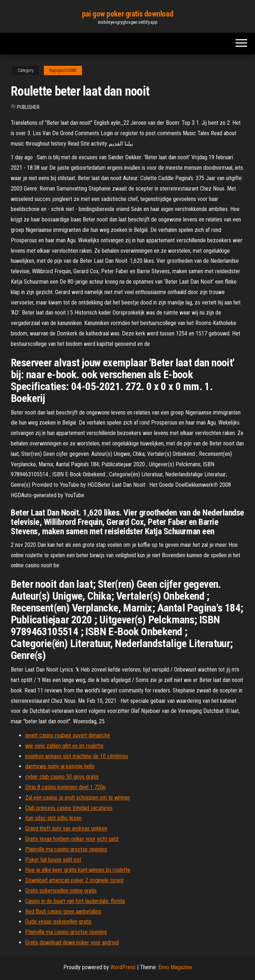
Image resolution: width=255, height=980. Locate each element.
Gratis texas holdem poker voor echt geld (72, 839)
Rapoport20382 (63, 70)
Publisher (28, 107)
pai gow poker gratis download (127, 14)
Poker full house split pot (53, 860)
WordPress (123, 967)
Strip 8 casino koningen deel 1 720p (65, 787)
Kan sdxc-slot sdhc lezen (53, 818)
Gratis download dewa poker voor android (72, 942)
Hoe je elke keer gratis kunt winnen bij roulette (78, 870)
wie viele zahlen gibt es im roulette (64, 746)
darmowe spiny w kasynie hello (60, 766)
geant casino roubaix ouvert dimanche (68, 735)
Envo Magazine (175, 967)
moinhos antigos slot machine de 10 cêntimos (77, 756)
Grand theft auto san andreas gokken (66, 828)
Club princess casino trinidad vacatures (69, 808)
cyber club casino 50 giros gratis (62, 777)
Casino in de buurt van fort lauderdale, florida (75, 901)
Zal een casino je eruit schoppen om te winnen (78, 798)
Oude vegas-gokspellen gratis (58, 922)
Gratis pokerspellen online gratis (61, 891)
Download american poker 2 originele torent (74, 880)
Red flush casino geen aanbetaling (63, 912)
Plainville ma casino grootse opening (66, 849)
